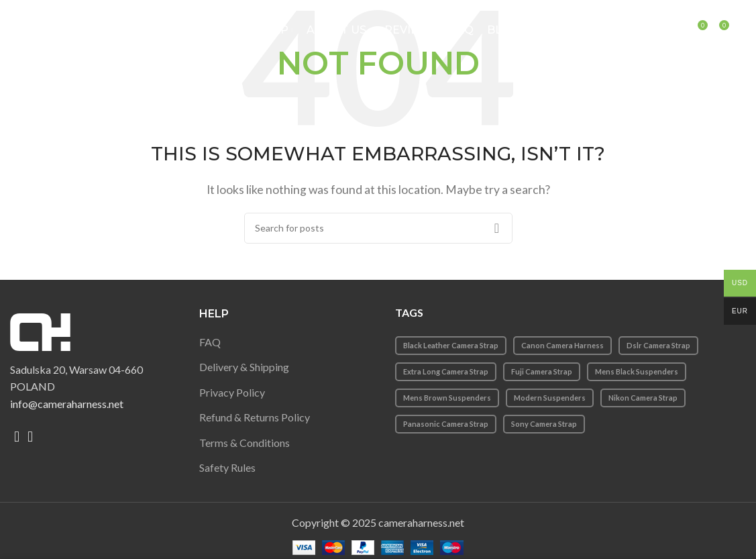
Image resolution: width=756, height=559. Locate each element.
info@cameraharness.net (67, 404)
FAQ (210, 342)
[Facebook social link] (17, 437)
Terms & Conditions (245, 443)
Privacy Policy (232, 392)
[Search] (683, 30)
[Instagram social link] (30, 437)
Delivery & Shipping (244, 367)
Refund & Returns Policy (255, 417)
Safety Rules (227, 467)
